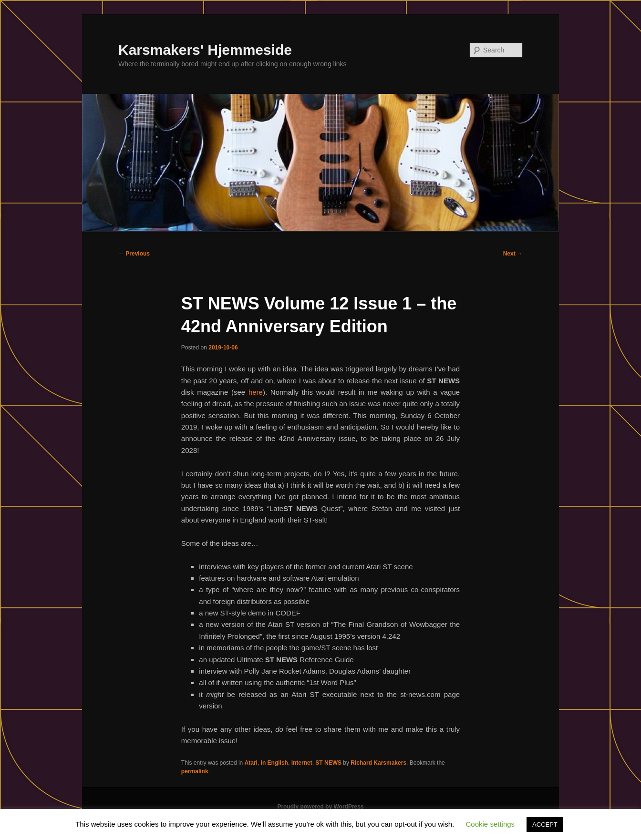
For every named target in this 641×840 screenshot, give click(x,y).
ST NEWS (328, 763)
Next (513, 254)
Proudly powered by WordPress (320, 807)
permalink (195, 771)
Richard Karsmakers (378, 763)
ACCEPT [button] (545, 825)
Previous (134, 254)
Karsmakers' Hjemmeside (205, 50)
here (256, 392)
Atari (251, 763)
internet (302, 763)
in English (274, 763)
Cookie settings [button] (491, 824)
